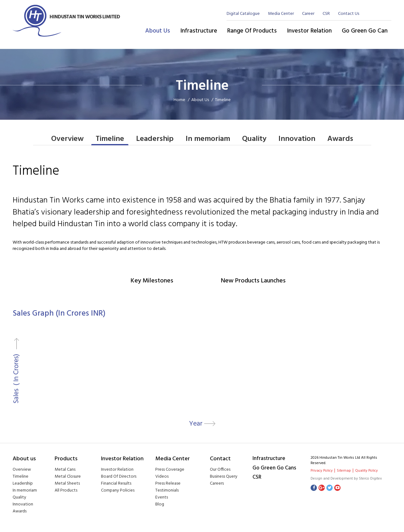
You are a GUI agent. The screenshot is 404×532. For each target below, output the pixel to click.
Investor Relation (309, 31)
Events (162, 498)
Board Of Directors (119, 477)
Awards (340, 139)
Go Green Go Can (365, 31)
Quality (254, 139)
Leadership (155, 139)
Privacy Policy (322, 471)
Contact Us (349, 14)
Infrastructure (199, 31)
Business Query (224, 477)
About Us (158, 31)
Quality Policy (366, 471)
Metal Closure (68, 477)
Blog (160, 505)
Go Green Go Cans (274, 468)
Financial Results (116, 484)
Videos (162, 477)
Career (308, 14)
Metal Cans (65, 470)
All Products (66, 491)
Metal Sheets (67, 484)
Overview (67, 139)
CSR (326, 14)
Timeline (110, 139)
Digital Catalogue (243, 14)
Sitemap (344, 471)
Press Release (168, 484)
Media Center (281, 14)
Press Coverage (170, 470)
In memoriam (208, 139)
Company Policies (118, 491)
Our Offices (220, 470)
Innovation (297, 139)
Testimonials (167, 491)
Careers (217, 484)
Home (180, 100)
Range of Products (252, 31)
